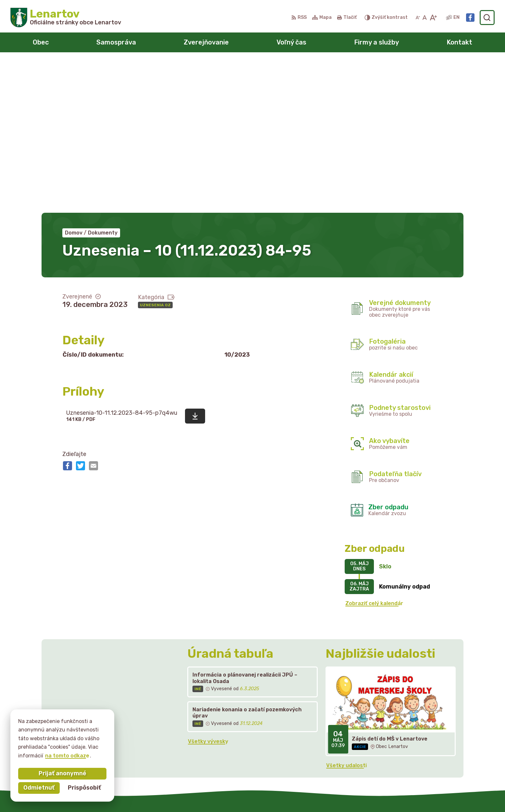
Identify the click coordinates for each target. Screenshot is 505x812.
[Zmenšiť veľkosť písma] (418, 18)
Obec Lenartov (355, 794)
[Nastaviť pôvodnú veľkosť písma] (425, 18)
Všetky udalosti (346, 614)
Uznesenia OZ (155, 154)
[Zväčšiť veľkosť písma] (433, 18)
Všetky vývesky (208, 590)
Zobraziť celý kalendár (374, 453)
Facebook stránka (409, 759)
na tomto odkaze (67, 756)
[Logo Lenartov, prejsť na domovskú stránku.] (66, 18)
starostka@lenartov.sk (415, 751)
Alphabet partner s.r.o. (259, 794)
